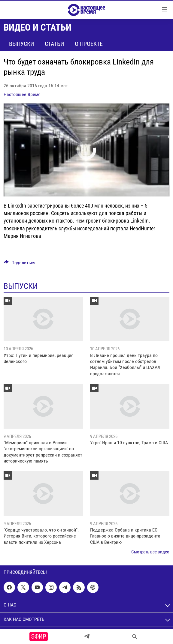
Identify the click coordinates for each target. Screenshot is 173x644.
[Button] (20, 264)
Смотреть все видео (150, 552)
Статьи (54, 44)
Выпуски (21, 44)
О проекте (89, 44)
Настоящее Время (22, 94)
